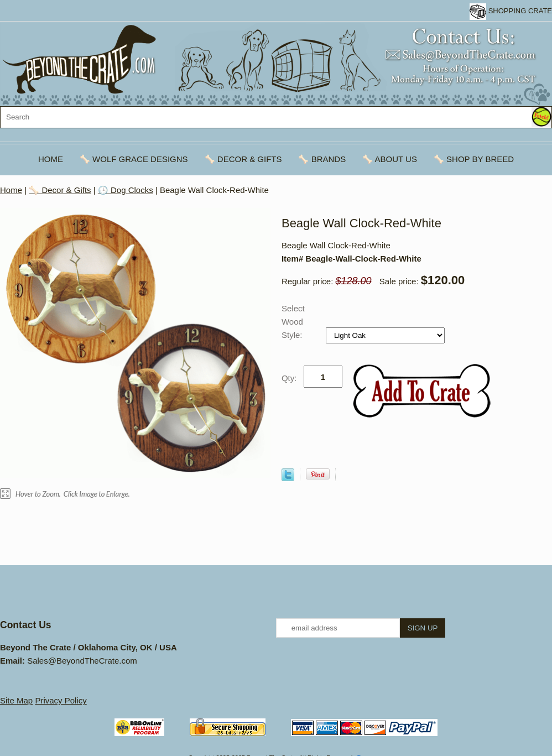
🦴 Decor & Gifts (243, 159)
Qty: (289, 378)
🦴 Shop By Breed (474, 159)
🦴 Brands (322, 159)
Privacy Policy (61, 700)
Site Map (16, 700)
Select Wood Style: (293, 322)
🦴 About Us (390, 159)
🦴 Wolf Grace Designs (134, 159)
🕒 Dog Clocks (126, 190)
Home (51, 159)
